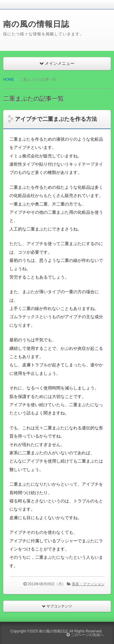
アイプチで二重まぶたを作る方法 (56, 119)
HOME (9, 79)
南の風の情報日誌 (36, 24)
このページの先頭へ (85, 635)
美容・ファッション (88, 584)
